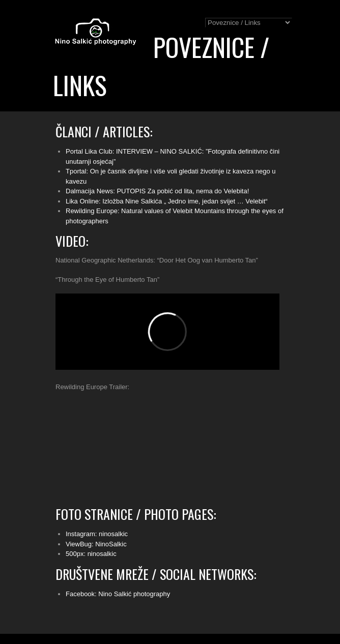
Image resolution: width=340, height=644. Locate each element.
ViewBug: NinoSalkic (96, 544)
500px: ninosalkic (91, 554)
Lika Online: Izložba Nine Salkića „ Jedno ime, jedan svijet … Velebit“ (167, 201)
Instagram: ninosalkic (97, 534)
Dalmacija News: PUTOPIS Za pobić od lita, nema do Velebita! (157, 191)
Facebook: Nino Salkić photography (118, 594)
